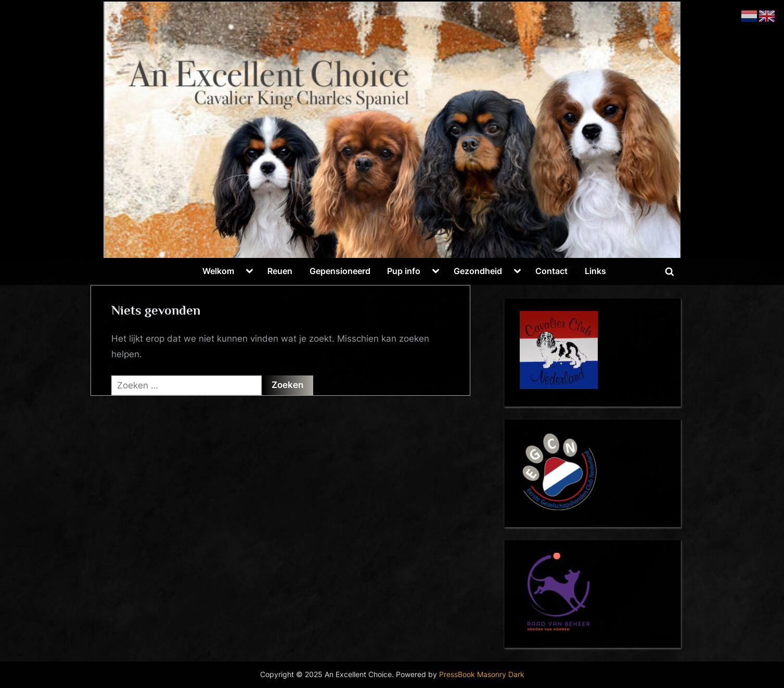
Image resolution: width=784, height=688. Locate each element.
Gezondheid (478, 271)
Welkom (218, 271)
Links (595, 271)
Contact (551, 271)
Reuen (280, 271)
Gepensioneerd (340, 271)
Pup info (404, 271)
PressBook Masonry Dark (482, 674)
